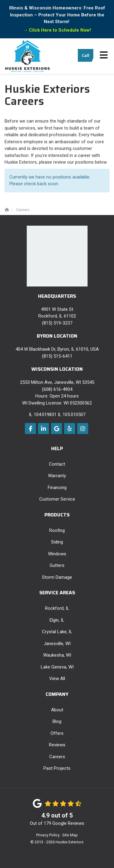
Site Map (70, 835)
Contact (57, 464)
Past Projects (57, 768)
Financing (57, 488)
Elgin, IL (57, 620)
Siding (57, 542)
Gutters (57, 565)
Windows (57, 554)
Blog (57, 721)
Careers (57, 757)
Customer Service (57, 499)
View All (57, 679)
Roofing (57, 530)
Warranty (57, 476)
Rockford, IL (57, 608)
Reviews (57, 745)
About (57, 710)
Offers (57, 733)
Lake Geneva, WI (57, 667)
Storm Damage (57, 577)
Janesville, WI (57, 644)
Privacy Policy (48, 835)
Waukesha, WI (57, 655)
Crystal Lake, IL (57, 632)
